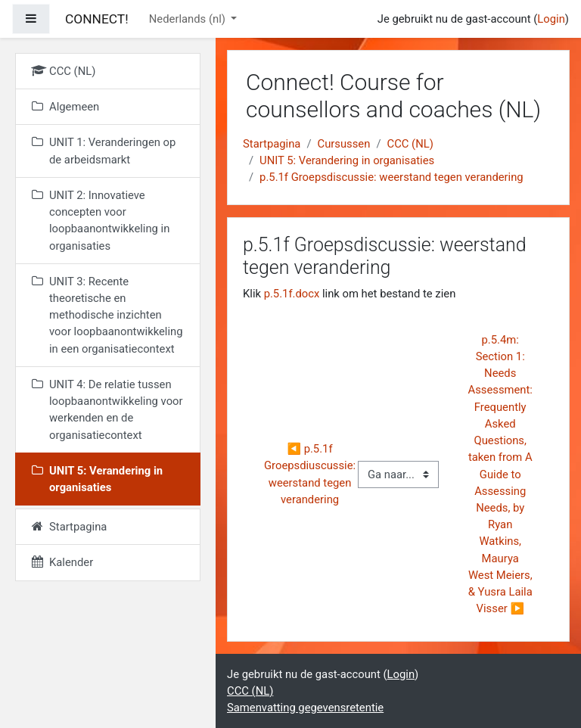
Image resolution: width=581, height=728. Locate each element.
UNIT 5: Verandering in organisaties (347, 160)
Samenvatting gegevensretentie (305, 708)
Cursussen (344, 144)
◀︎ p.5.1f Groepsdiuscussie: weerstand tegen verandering (311, 474)
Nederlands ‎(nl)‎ (189, 19)
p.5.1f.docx (292, 294)
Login (551, 19)
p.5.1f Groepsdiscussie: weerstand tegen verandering (391, 177)
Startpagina (272, 144)
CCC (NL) (410, 144)
